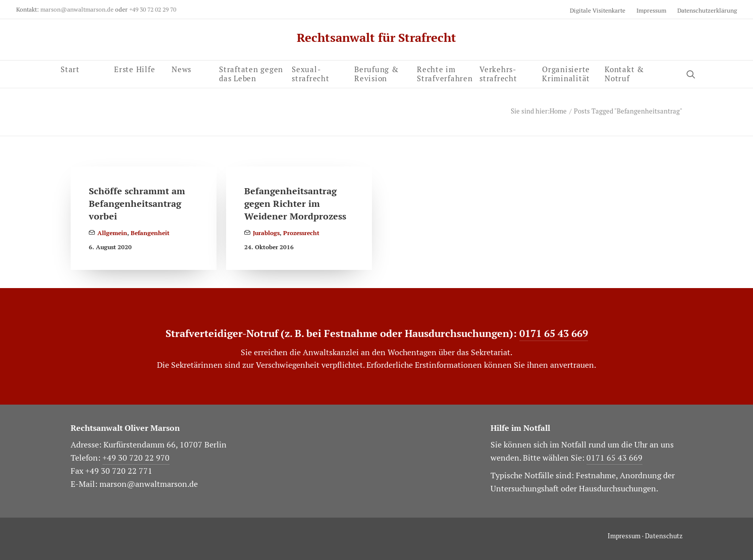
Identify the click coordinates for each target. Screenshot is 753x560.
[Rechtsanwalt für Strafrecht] (376, 38)
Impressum (651, 10)
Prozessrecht (301, 233)
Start (70, 72)
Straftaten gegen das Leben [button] (251, 73)
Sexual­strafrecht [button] (311, 73)
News (181, 69)
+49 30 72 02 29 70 (153, 9)
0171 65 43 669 (554, 333)
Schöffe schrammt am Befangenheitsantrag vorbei (137, 204)
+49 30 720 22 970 (136, 458)
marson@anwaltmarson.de (77, 9)
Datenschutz (664, 536)
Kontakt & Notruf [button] (624, 72)
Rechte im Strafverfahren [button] (445, 73)
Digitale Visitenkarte (598, 10)
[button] (569, 73)
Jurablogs (266, 233)
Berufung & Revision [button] (376, 73)
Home (558, 111)
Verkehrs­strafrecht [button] (498, 73)
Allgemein (112, 233)
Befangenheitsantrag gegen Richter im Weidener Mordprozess (295, 204)
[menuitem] (600, 10)
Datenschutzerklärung (707, 10)
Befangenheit (150, 233)
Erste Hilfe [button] (135, 69)
